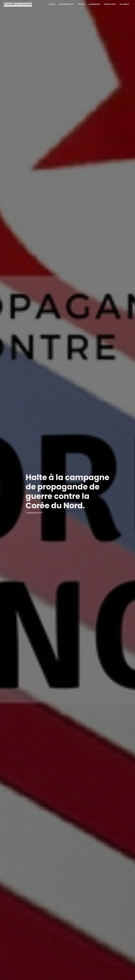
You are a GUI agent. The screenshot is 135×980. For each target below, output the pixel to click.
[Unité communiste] (18, 4)
